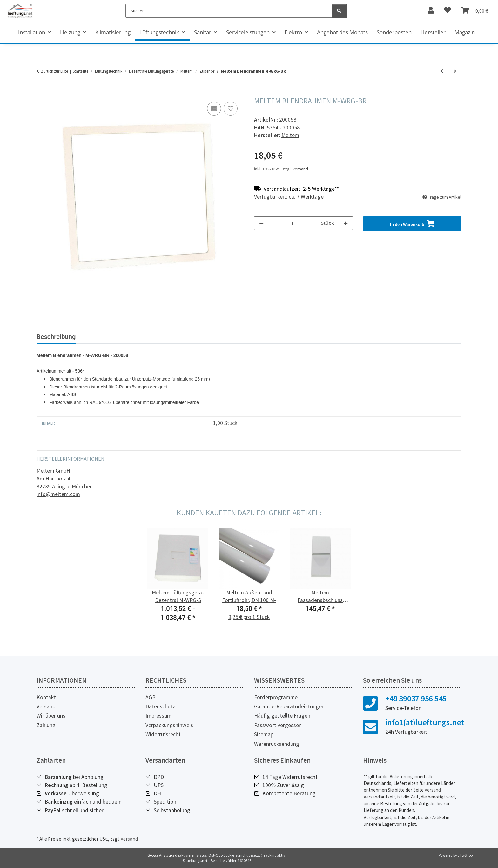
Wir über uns (51, 716)
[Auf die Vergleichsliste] (214, 109)
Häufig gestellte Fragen (282, 716)
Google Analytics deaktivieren (172, 855)
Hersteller (433, 32)
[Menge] (292, 223)
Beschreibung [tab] (56, 337)
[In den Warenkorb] (42, 93)
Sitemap (264, 734)
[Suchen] (229, 11)
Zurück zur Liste (54, 71)
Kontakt (46, 697)
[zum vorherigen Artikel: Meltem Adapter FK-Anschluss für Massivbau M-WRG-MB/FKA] (442, 71)
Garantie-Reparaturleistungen (289, 706)
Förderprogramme (276, 697)
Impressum (158, 716)
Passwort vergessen (278, 725)
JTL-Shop (465, 855)
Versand (300, 169)
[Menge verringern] (261, 223)
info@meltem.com (58, 494)
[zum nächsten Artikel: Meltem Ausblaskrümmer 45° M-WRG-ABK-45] (455, 71)
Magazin (465, 32)
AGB (151, 697)
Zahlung (46, 725)
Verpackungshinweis (169, 725)
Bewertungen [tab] (105, 337)
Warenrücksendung (277, 744)
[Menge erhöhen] (346, 223)
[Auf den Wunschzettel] (231, 109)
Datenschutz (160, 706)
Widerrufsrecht (163, 734)
